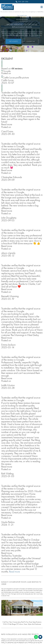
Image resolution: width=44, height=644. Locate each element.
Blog (3, 589)
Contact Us (31, 41)
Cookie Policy (40, 12)
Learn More (15, 370)
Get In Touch (9, 226)
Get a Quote (13, 41)
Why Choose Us (7, 586)
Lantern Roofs (6, 612)
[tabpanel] (22, 375)
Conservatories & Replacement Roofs (14, 609)
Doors (4, 607)
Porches (4, 615)
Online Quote (6, 592)
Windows (5, 604)
